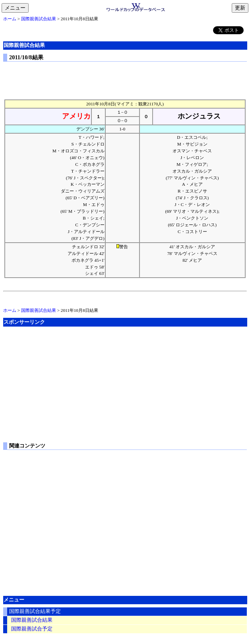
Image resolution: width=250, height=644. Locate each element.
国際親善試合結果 (39, 19)
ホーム (10, 19)
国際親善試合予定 (32, 629)
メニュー (17, 8)
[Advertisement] (125, 79)
